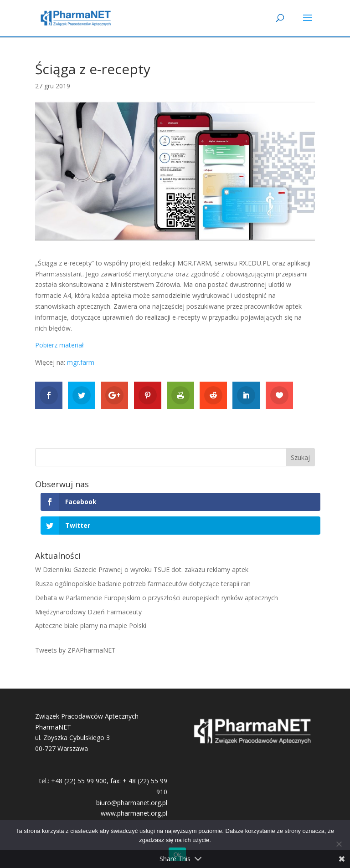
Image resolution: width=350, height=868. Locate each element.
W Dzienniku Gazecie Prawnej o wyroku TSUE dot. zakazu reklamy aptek (142, 569)
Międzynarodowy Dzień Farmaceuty (88, 612)
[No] (339, 844)
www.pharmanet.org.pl (134, 813)
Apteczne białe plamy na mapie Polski (91, 625)
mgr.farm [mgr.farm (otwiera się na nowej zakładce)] (81, 362)
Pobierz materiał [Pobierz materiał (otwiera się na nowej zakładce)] (59, 345)
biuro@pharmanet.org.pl (132, 803)
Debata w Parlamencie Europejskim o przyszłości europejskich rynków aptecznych (157, 598)
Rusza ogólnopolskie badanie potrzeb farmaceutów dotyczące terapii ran (143, 584)
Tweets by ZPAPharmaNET (75, 650)
